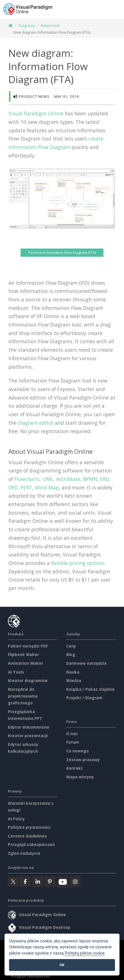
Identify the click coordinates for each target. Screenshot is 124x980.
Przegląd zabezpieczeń (31, 844)
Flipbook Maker (23, 654)
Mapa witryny (80, 777)
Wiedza (74, 680)
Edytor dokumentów (29, 727)
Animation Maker (26, 663)
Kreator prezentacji (28, 736)
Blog (71, 654)
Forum (73, 742)
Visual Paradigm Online (36, 113)
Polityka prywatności (29, 827)
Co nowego (77, 751)
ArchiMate (68, 479)
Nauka (73, 672)
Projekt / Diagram (84, 698)
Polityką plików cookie (85, 953)
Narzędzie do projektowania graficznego (23, 696)
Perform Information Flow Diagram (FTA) (62, 252)
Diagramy (27, 25)
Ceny (71, 646)
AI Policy (16, 819)
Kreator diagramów (28, 680)
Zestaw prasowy (83, 760)
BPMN (90, 479)
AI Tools (16, 672)
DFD (13, 487)
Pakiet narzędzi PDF (28, 646)
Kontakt (75, 768)
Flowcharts (27, 479)
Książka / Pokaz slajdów (90, 689)
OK (62, 965)
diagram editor (36, 423)
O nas (72, 734)
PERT (26, 487)
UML (48, 479)
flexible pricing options (78, 563)
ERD (105, 479)
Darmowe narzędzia (86, 663)
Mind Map (47, 487)
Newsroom (50, 25)
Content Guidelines (27, 836)
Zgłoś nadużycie (24, 853)
